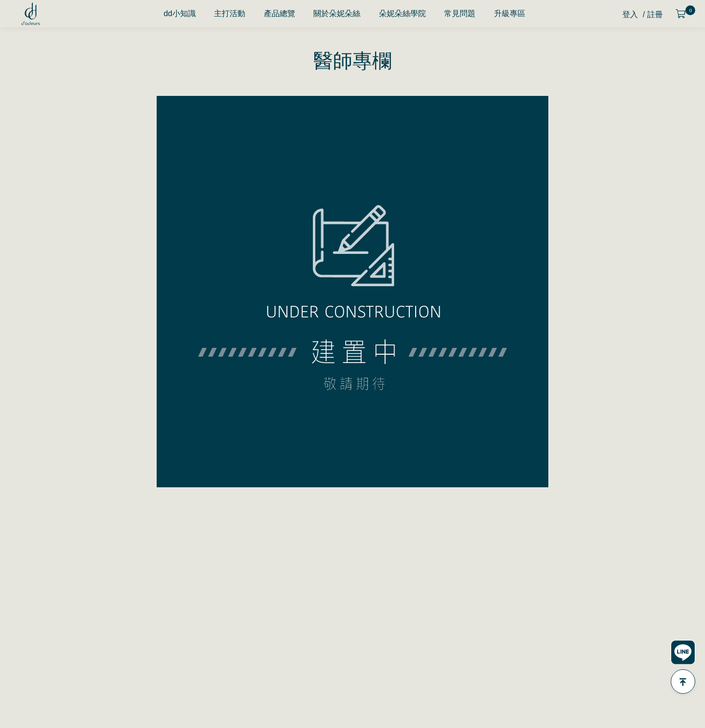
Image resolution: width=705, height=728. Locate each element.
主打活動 (230, 13)
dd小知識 (180, 13)
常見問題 (460, 13)
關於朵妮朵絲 (337, 13)
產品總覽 (280, 13)
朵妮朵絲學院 (402, 13)
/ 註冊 (653, 14)
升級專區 (510, 13)
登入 (630, 14)
